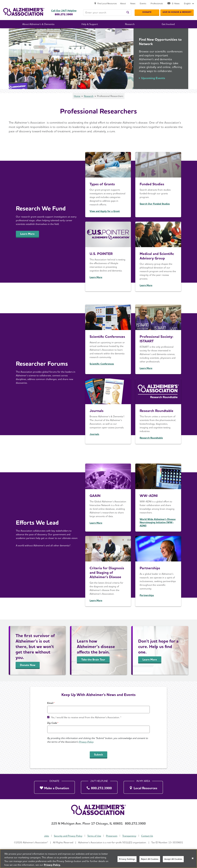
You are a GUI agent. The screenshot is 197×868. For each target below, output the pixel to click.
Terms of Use (94, 836)
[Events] (143, 4)
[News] (133, 4)
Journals (97, 411)
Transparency (129, 836)
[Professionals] (157, 4)
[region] (99, 859)
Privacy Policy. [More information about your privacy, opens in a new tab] (52, 865)
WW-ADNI (149, 496)
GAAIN (95, 496)
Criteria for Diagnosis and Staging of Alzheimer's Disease (107, 572)
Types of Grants (102, 184)
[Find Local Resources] (105, 4)
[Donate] (147, 12)
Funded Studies (152, 184)
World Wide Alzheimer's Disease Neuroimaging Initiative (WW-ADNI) (158, 522)
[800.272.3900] (99, 787)
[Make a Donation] (54, 787)
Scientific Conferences (107, 337)
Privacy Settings (127, 859)
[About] (123, 4)
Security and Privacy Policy (68, 836)
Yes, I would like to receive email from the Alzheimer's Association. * (86, 717)
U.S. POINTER (101, 254)
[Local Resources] (143, 787)
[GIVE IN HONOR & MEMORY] (177, 12)
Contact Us (147, 836)
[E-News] (173, 4)
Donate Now (28, 665)
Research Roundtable (157, 411)
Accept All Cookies (173, 859)
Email (50, 703)
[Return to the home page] (24, 12)
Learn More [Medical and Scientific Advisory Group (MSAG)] (146, 285)
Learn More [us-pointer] (96, 277)
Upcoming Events (153, 78)
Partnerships (150, 568)
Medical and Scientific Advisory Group (157, 256)
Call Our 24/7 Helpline (64, 11)
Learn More (27, 234)
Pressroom (112, 836)
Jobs (47, 836)
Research (89, 96)
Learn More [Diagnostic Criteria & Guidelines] (96, 600)
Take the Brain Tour (93, 659)
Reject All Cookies (150, 859)
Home (77, 96)
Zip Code (52, 723)
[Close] (193, 858)
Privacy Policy (86, 742)
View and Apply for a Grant (105, 211)
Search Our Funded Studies (155, 204)
